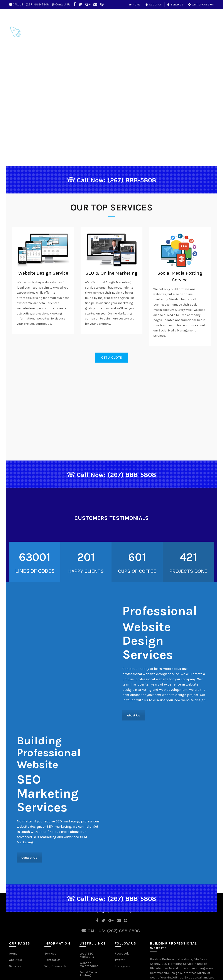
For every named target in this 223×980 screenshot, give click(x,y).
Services (175, 5)
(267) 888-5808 (37, 4)
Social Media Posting (88, 974)
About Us (154, 5)
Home (135, 5)
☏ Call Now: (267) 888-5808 (111, 180)
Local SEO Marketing (87, 955)
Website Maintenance (89, 964)
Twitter (120, 960)
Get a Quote (111, 357)
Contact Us (63, 4)
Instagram (122, 966)
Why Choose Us (201, 5)
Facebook (122, 954)
